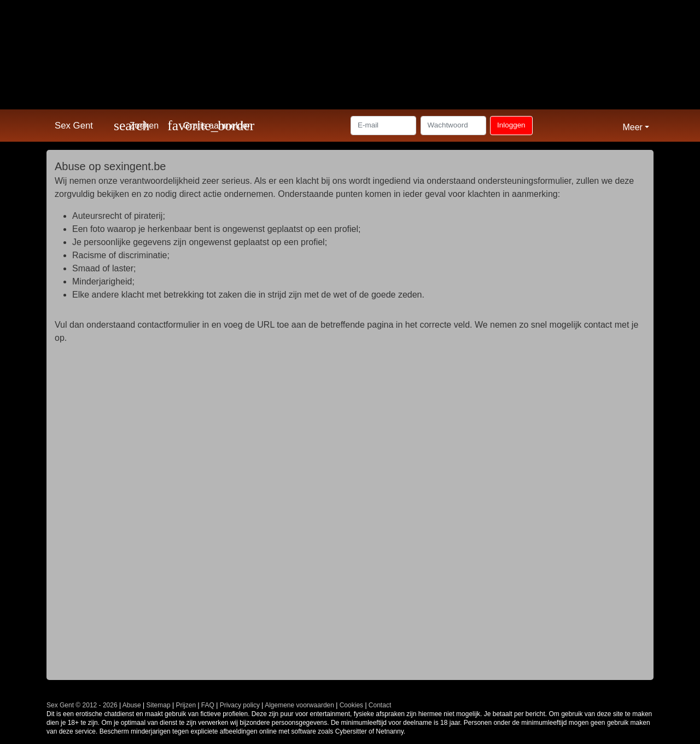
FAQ (208, 705)
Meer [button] (632, 127)
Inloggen (511, 125)
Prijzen (186, 705)
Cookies (351, 705)
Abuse (132, 705)
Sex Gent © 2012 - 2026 (82, 705)
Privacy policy (240, 705)
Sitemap (159, 705)
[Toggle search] (136, 126)
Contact (380, 705)
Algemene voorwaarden (299, 705)
